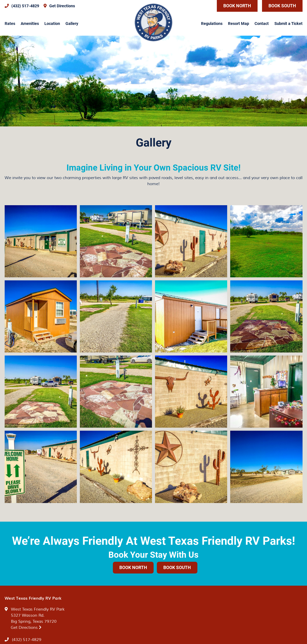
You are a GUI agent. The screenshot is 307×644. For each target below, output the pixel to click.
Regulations (212, 23)
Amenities (30, 23)
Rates (10, 23)
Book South (282, 6)
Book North (237, 6)
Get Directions (26, 627)
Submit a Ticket (288, 23)
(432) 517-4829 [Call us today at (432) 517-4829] (27, 640)
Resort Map (239, 23)
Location (52, 23)
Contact (262, 23)
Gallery (72, 23)
